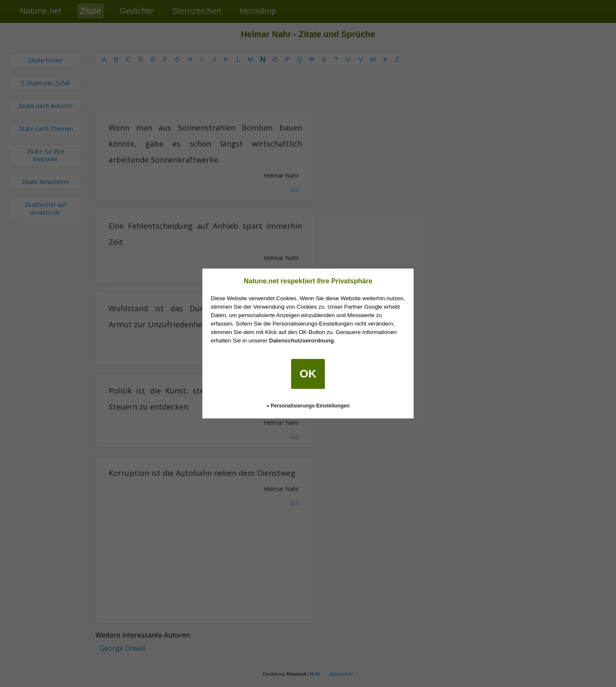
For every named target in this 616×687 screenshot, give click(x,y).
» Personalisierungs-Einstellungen (308, 406)
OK (308, 374)
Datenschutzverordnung (301, 341)
